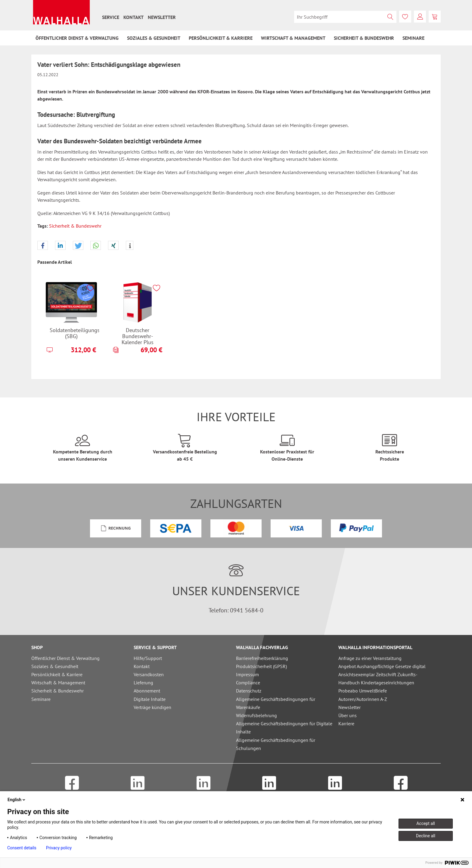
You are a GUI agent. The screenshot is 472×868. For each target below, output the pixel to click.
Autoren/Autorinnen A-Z (363, 699)
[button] (43, 246)
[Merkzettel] (405, 17)
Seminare (41, 699)
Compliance (248, 683)
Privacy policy (59, 848)
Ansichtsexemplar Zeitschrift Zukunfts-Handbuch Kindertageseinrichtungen (378, 678)
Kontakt (134, 17)
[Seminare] (413, 38)
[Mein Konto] (420, 17)
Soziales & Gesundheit (55, 666)
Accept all (426, 823)
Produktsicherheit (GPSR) (261, 666)
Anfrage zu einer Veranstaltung (370, 658)
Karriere (346, 723)
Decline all (426, 836)
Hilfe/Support (148, 658)
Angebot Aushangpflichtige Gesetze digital (382, 666)
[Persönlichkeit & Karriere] (221, 38)
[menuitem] (111, 17)
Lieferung (143, 683)
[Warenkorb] (435, 17)
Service (111, 17)
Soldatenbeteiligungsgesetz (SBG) (74, 333)
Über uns (348, 715)
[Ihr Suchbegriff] (345, 17)
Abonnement (147, 691)
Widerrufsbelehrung (256, 715)
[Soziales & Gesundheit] (154, 38)
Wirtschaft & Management (58, 683)
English (17, 800)
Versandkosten (149, 674)
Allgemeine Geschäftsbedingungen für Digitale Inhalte (284, 728)
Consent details (22, 848)
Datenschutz (249, 691)
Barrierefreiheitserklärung (262, 658)
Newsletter (162, 17)
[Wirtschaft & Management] (293, 38)
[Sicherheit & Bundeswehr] (364, 38)
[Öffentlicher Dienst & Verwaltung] (77, 38)
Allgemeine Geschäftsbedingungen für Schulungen (276, 744)
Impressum (247, 674)
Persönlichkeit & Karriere (57, 674)
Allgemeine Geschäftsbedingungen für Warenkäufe (276, 703)
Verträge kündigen (152, 707)
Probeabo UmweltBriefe (363, 691)
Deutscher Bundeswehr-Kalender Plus (138, 336)
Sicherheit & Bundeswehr (75, 226)
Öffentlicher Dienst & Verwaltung (65, 658)
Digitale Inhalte (150, 699)
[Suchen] (390, 17)
